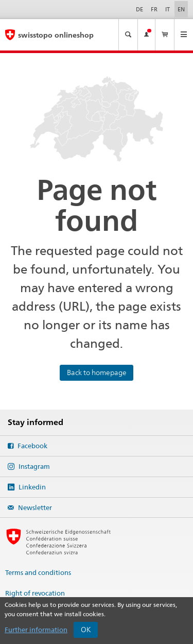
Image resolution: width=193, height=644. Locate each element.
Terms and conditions (38, 572)
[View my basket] (165, 35)
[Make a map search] (128, 35)
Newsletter (34, 507)
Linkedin (31, 487)
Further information (36, 630)
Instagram (33, 466)
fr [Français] (154, 9)
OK (86, 630)
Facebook (32, 446)
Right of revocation (35, 593)
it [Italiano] (168, 9)
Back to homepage (97, 372)
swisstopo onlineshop (56, 35)
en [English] (183, 9)
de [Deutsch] (139, 9)
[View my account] (146, 35)
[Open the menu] (184, 35)
